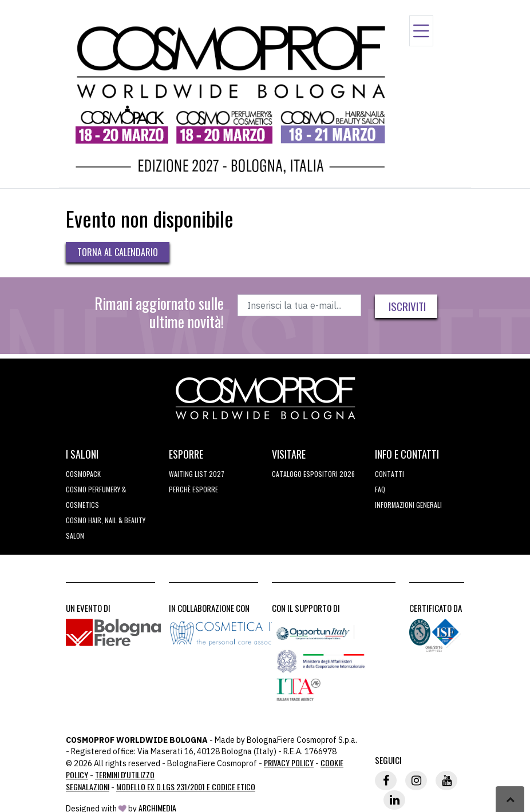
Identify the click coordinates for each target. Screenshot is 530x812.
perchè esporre (193, 489)
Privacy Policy (289, 763)
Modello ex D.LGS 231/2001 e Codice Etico (186, 787)
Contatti (389, 474)
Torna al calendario (118, 252)
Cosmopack (83, 474)
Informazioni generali (408, 505)
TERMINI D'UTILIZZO (125, 775)
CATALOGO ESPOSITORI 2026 (313, 474)
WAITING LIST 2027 (197, 474)
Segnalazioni (88, 787)
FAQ (380, 489)
